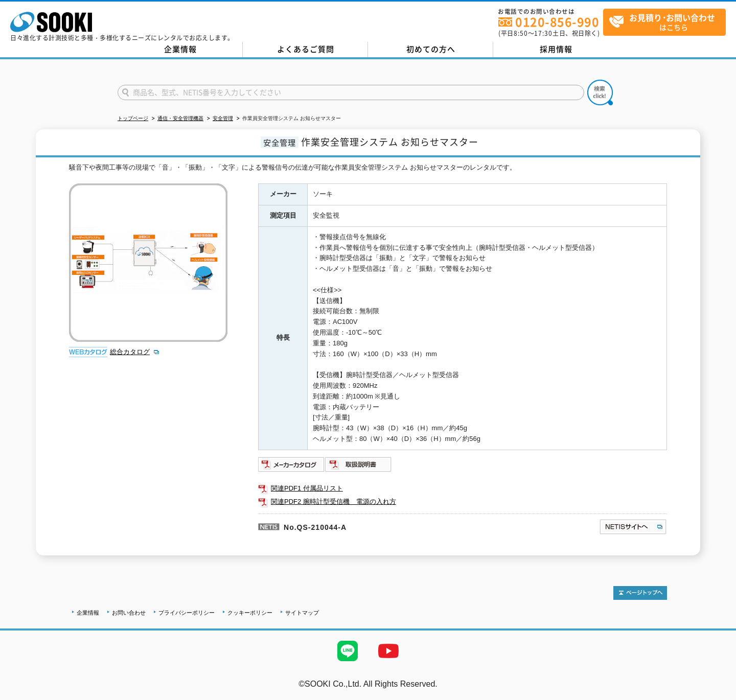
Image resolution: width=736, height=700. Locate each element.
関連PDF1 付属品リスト (307, 488)
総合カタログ (130, 352)
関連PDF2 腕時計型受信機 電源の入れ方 (333, 501)
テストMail (716, 694)
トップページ (133, 118)
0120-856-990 (557, 22)
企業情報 (180, 49)
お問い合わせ (129, 613)
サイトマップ (302, 613)
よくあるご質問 (306, 49)
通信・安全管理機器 (180, 118)
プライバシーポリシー (187, 613)
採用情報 (556, 49)
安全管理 (223, 118)
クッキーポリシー (250, 613)
